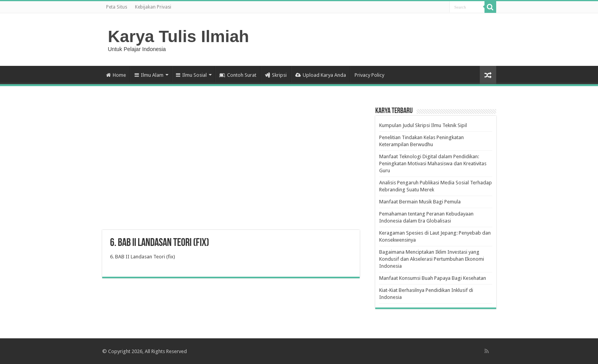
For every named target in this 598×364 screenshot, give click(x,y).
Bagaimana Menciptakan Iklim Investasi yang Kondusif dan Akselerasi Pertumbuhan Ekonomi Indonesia (432, 259)
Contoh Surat (238, 75)
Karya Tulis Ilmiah (179, 36)
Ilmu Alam (149, 75)
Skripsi (276, 75)
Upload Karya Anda (321, 75)
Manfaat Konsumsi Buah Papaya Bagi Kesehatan (433, 278)
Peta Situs (117, 7)
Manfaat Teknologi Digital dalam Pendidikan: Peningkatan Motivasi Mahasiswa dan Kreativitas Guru (433, 163)
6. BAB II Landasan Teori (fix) (143, 257)
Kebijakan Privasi (153, 7)
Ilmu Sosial (191, 75)
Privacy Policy (369, 75)
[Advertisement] (231, 168)
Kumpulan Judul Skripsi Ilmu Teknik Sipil (423, 125)
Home (116, 75)
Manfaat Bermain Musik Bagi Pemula (420, 202)
